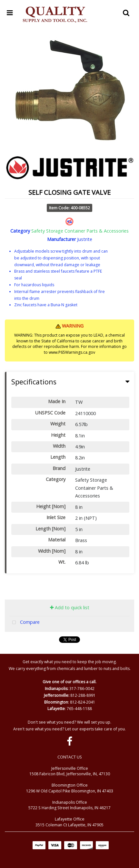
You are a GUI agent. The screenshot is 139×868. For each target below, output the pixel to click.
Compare (25, 623)
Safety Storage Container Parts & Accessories (80, 231)
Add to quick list (70, 607)
